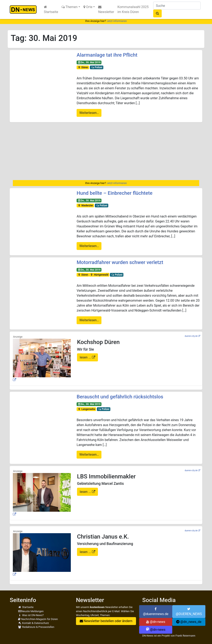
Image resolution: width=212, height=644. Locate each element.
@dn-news (156, 622)
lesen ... (86, 357)
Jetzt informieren (117, 21)
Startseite (51, 10)
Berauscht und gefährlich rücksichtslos (120, 397)
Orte (88, 7)
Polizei (97, 67)
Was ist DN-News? (31, 615)
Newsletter (106, 10)
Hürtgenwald (99, 275)
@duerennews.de (156, 612)
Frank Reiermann (185, 636)
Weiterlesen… (89, 113)
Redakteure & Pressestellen (36, 627)
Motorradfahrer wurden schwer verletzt (120, 262)
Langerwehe (86, 409)
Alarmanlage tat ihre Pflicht (107, 55)
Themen (70, 7)
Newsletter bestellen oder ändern (106, 621)
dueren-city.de (191, 336)
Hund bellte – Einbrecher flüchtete (114, 193)
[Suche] (177, 6)
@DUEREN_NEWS (189, 612)
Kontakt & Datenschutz (33, 623)
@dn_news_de (189, 622)
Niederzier (85, 206)
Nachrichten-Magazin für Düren (38, 619)
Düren (83, 67)
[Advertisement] (106, 151)
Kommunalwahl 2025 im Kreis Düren (133, 9)
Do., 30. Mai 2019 (89, 62)
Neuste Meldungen (31, 611)
